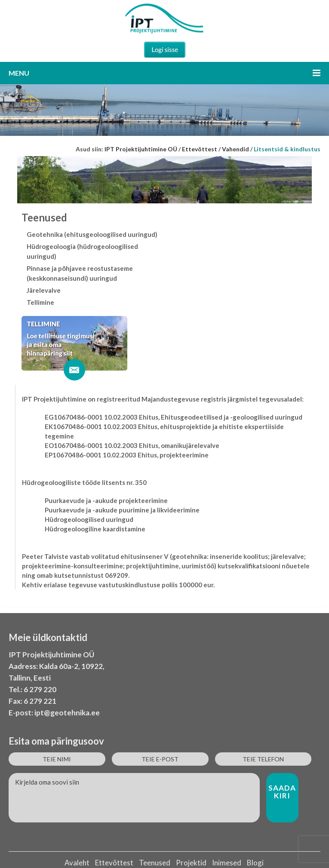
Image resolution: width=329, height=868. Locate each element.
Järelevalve (44, 290)
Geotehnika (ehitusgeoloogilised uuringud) (92, 234)
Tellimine (40, 302)
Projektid (191, 863)
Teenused (155, 863)
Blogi (255, 863)
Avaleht (77, 863)
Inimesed (227, 863)
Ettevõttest (114, 863)
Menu (164, 73)
